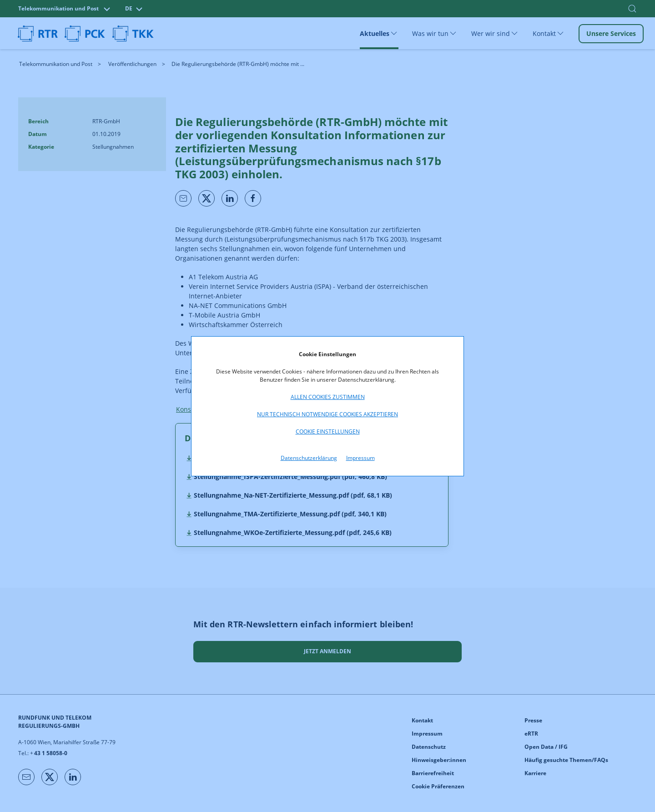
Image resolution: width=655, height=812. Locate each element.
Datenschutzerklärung (309, 458)
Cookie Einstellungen (328, 431)
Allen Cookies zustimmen (328, 397)
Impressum (360, 458)
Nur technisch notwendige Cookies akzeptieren (327, 414)
